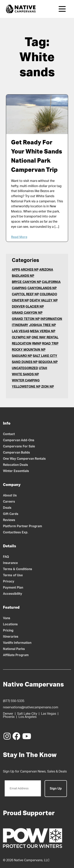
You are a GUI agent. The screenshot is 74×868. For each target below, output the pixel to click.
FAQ (6, 557)
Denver (18, 307)
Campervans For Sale (19, 446)
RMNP (37, 344)
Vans (7, 618)
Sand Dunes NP (25, 362)
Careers (9, 502)
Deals (7, 508)
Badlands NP (23, 276)
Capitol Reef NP (25, 294)
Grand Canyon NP (27, 313)
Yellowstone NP (26, 387)
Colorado (48, 294)
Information (51, 319)
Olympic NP (21, 337)
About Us (10, 495)
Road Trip (50, 344)
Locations (10, 624)
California (51, 282)
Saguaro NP (22, 356)
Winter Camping (26, 380)
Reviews (9, 520)
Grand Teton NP (26, 319)
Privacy (9, 581)
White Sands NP (25, 374)
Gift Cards (11, 514)
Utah (43, 368)
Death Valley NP (44, 300)
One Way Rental (45, 337)
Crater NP (20, 300)
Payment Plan (13, 588)
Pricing (8, 630)
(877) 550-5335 (14, 701)
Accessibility (13, 594)
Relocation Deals (15, 465)
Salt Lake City (45, 356)
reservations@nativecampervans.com (31, 707)
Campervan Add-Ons (19, 440)
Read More (19, 237)
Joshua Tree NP (42, 325)
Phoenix (9, 717)
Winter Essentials (16, 471)
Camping (19, 288)
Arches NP (30, 270)
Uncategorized (25, 368)
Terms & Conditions (18, 569)
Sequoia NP (48, 362)
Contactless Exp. (16, 532)
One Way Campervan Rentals (24, 459)
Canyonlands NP (42, 288)
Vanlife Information (17, 643)
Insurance (10, 563)
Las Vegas (21, 331)
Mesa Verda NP (43, 331)
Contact (9, 434)
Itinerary (20, 325)
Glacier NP (35, 307)
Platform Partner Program (22, 526)
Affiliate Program (16, 655)
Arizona (46, 270)
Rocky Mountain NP (29, 350)
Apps (16, 270)
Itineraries (11, 637)
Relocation (22, 344)
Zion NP (48, 387)
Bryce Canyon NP (26, 282)
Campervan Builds (16, 453)
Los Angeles (28, 717)
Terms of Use (13, 575)
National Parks (14, 649)
